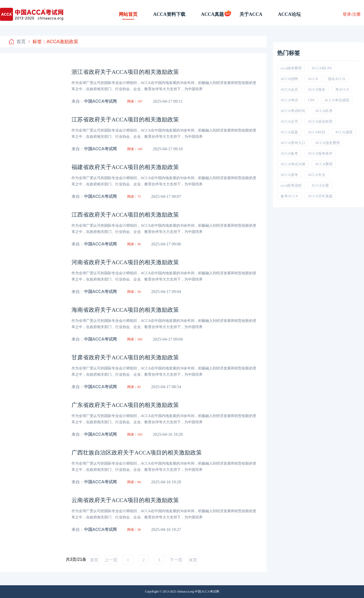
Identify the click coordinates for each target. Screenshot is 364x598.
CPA (311, 100)
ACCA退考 (289, 175)
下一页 (176, 560)
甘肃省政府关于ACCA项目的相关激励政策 (125, 357)
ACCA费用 (324, 164)
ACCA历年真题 (320, 196)
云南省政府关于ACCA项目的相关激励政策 (125, 500)
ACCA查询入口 (293, 143)
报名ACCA (337, 79)
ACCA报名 (317, 90)
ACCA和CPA (322, 68)
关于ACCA (251, 14)
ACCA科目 (317, 132)
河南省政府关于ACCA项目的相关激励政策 (125, 262)
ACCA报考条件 (320, 154)
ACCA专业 (317, 175)
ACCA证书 (289, 122)
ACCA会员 (289, 90)
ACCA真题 (212, 14)
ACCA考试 (289, 100)
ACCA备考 (289, 154)
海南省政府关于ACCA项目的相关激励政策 (125, 310)
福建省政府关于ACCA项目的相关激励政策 (125, 167)
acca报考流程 (291, 186)
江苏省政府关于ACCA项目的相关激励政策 (125, 119)
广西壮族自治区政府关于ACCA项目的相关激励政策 (137, 453)
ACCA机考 (324, 111)
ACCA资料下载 (169, 14)
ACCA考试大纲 (293, 164)
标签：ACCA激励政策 (53, 42)
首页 (17, 42)
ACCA (313, 79)
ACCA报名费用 (327, 143)
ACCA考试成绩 (337, 100)
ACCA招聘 (289, 79)
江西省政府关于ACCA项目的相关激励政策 (125, 215)
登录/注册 (352, 14)
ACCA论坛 (289, 14)
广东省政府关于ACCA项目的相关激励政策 (125, 405)
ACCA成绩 (344, 132)
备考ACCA (289, 196)
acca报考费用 (291, 68)
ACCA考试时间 (293, 111)
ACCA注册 (320, 186)
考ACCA (342, 90)
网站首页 (128, 14)
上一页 (111, 560)
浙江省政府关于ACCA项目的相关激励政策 (125, 72)
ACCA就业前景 (320, 122)
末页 (193, 560)
